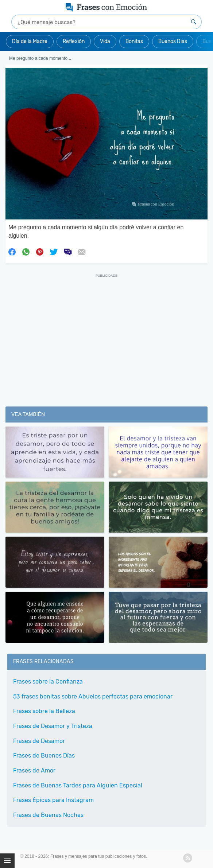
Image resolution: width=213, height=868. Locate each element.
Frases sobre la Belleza (44, 711)
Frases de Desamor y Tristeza (53, 726)
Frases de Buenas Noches (48, 815)
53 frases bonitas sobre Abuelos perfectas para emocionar (93, 696)
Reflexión (74, 41)
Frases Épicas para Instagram (53, 800)
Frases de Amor (34, 770)
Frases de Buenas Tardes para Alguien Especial (78, 785)
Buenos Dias (173, 41)
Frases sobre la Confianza (48, 682)
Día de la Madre (30, 41)
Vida (105, 41)
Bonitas (134, 41)
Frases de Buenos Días (44, 756)
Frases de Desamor (39, 741)
